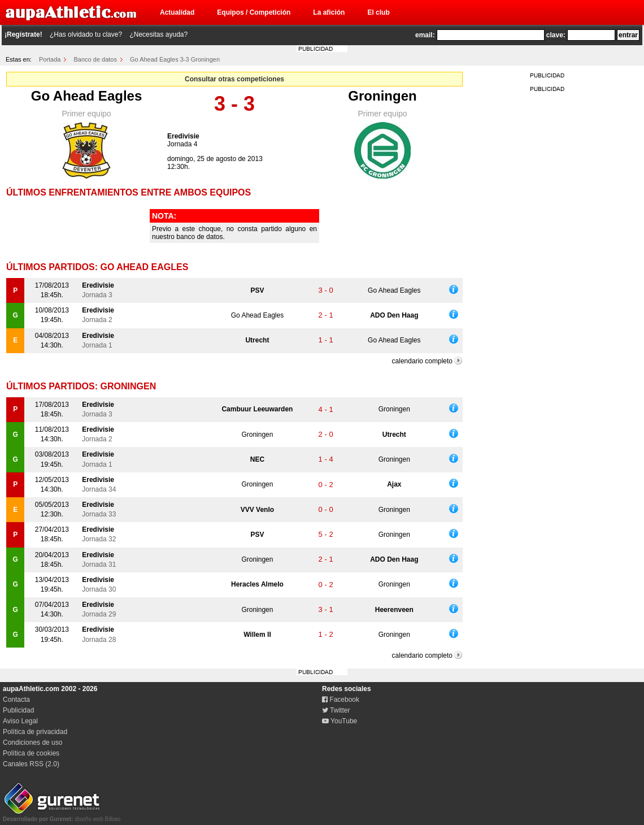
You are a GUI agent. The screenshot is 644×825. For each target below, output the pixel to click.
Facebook (341, 700)
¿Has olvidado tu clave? (86, 34)
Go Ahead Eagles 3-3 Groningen (175, 59)
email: (425, 35)
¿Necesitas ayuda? (158, 34)
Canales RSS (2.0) (31, 764)
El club (378, 12)
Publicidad (18, 710)
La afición (329, 12)
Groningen (382, 96)
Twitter (336, 710)
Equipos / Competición (254, 12)
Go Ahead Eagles (87, 96)
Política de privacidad (35, 732)
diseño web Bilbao (62, 816)
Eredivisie (183, 136)
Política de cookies (31, 753)
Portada (50, 59)
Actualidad (177, 12)
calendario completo (422, 361)
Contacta (16, 700)
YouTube (340, 721)
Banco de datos (95, 59)
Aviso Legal (20, 721)
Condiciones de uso (32, 742)
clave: (556, 35)
